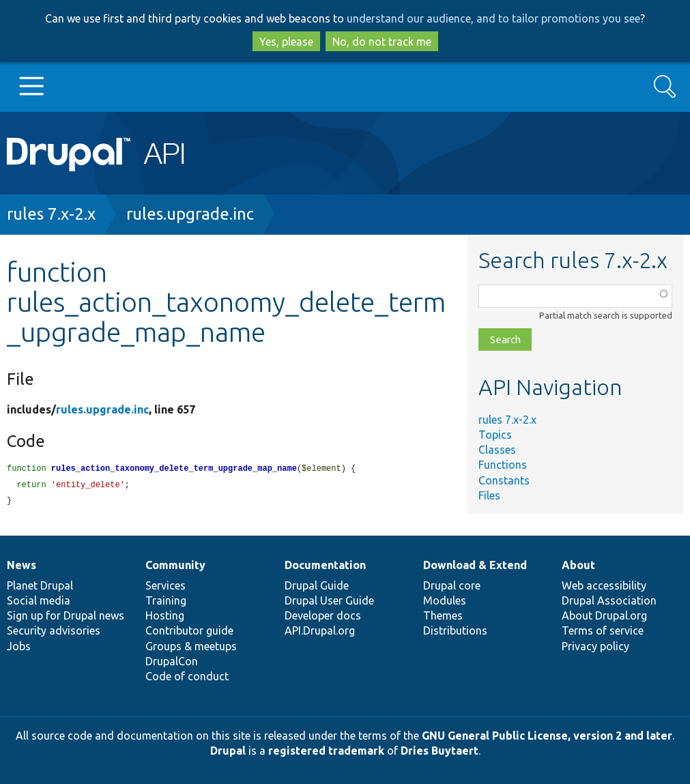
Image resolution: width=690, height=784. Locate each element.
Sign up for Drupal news (66, 615)
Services (166, 585)
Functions (503, 465)
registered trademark (326, 751)
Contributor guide (189, 630)
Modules (445, 600)
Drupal (228, 751)
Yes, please (286, 42)
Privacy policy (595, 646)
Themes (443, 615)
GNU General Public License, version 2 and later (547, 736)
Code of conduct (187, 676)
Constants (504, 480)
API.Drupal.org (320, 630)
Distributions (455, 630)
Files (489, 495)
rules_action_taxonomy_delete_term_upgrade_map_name (174, 469)
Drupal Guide (317, 585)
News (21, 565)
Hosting (165, 615)
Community (175, 565)
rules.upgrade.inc (190, 214)
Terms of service (603, 630)
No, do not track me (382, 42)
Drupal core (452, 585)
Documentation (325, 565)
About (578, 565)
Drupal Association (609, 600)
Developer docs (323, 615)
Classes (497, 450)
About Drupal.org (604, 615)
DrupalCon (172, 661)
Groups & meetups (191, 646)
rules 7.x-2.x (51, 214)
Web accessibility (604, 585)
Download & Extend (475, 565)
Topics (495, 435)
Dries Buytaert (440, 751)
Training (166, 600)
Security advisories (54, 630)
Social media (39, 600)
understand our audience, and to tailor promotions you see (493, 18)
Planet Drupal (40, 585)
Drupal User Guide (329, 600)
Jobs (19, 646)
